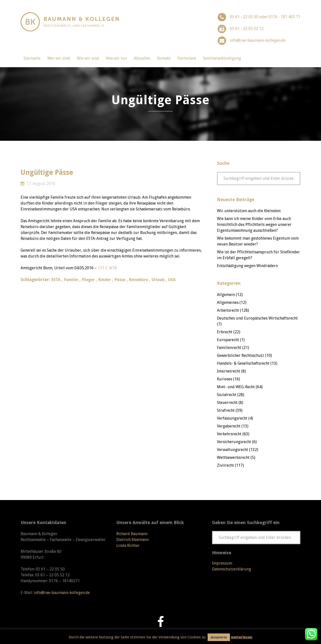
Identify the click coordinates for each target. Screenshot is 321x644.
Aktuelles (142, 58)
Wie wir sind (88, 58)
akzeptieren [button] (219, 637)
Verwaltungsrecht (233, 450)
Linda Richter (128, 546)
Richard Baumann (132, 534)
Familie (71, 280)
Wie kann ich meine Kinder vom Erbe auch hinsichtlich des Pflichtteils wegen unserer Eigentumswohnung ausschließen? (254, 225)
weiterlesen (242, 637)
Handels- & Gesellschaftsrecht (243, 363)
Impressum (222, 563)
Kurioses (225, 379)
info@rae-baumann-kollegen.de (258, 40)
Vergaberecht (229, 426)
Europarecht (228, 340)
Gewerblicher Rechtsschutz (241, 355)
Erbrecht (225, 332)
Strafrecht (226, 410)
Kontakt (164, 58)
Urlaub (158, 280)
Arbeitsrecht (228, 310)
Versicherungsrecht (234, 442)
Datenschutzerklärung (232, 569)
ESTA (56, 280)
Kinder (105, 280)
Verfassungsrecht (232, 418)
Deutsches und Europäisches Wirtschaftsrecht (257, 318)
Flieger (88, 280)
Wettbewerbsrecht (233, 457)
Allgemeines (228, 303)
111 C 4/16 (107, 268)
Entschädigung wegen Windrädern (247, 266)
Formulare (187, 58)
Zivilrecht (225, 465)
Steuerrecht (227, 403)
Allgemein (226, 295)
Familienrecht (229, 348)
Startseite (32, 58)
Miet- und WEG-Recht (236, 387)
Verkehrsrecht (229, 434)
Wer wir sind (59, 58)
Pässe (120, 280)
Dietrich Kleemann (133, 540)
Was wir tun (116, 58)
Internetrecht (229, 371)
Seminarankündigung (222, 58)
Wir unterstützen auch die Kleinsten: (249, 211)
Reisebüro (139, 280)
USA (172, 280)
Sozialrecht (227, 395)
